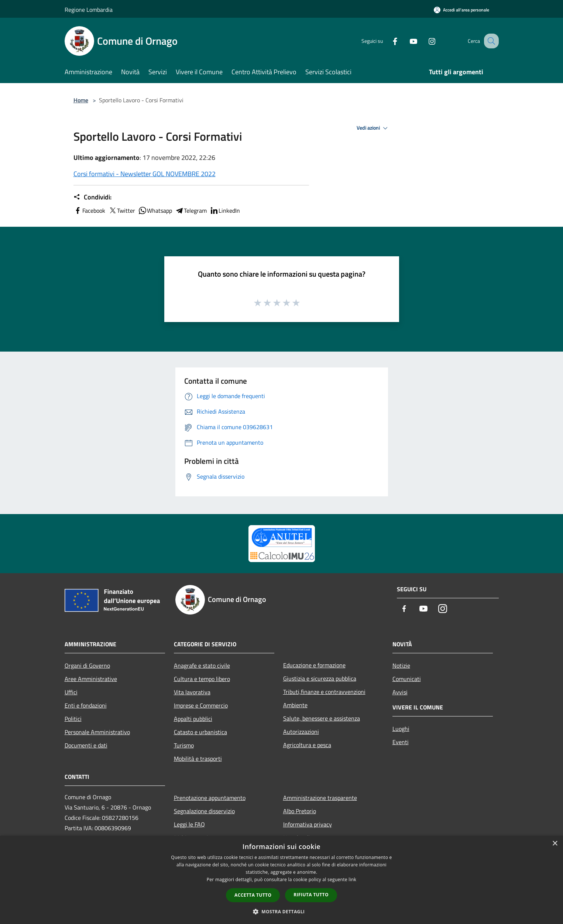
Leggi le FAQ (189, 824)
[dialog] (281, 880)
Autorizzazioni (301, 732)
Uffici (71, 692)
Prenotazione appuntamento (210, 798)
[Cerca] (490, 41)
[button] (282, 911)
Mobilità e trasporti (198, 759)
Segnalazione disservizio (204, 811)
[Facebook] (387, 41)
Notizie (401, 665)
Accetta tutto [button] (253, 895)
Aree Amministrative (91, 679)
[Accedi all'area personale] (461, 10)
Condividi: (92, 197)
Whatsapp (155, 211)
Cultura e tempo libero (202, 679)
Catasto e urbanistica (200, 732)
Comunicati (407, 679)
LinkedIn (225, 211)
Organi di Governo (87, 665)
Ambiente (295, 705)
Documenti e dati (86, 745)
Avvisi (400, 692)
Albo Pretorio (300, 811)
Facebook (89, 211)
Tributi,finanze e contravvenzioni (324, 692)
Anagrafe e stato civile (202, 665)
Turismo (184, 745)
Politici (73, 719)
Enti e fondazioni (86, 705)
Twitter (122, 211)
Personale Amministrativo (97, 732)
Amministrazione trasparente (320, 798)
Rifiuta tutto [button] (311, 895)
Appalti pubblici (193, 719)
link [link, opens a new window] (352, 879)
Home (81, 100)
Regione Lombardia (89, 10)
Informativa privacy (308, 824)
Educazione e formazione (314, 665)
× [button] (555, 844)
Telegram (191, 211)
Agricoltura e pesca (307, 745)
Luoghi (401, 729)
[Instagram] (424, 41)
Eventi (401, 742)
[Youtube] (406, 41)
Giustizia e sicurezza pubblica (320, 678)
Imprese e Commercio (201, 705)
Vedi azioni (373, 128)
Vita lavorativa (192, 692)
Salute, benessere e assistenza (322, 718)
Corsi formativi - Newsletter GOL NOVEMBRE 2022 (145, 174)
